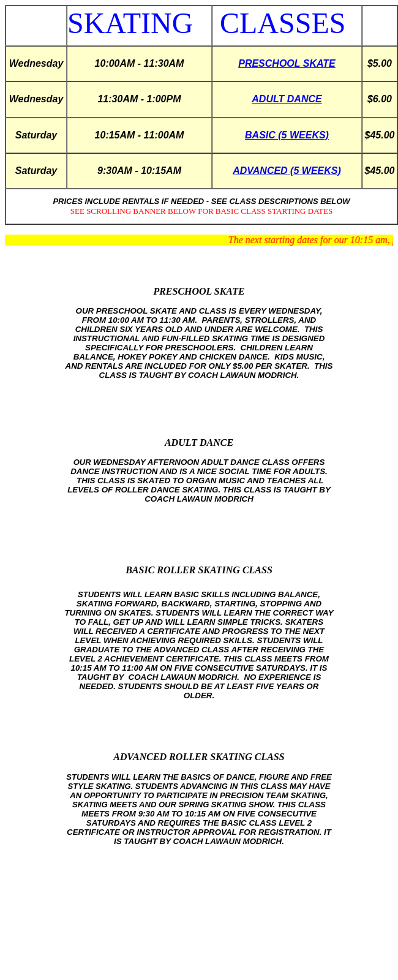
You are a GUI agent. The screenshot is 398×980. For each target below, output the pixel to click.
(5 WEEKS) (314, 171)
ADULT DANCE (287, 99)
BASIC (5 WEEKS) (287, 135)
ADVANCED (260, 171)
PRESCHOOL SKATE (287, 63)
